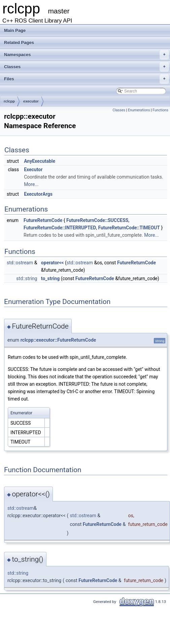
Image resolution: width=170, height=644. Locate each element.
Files (87, 79)
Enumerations (139, 110)
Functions (160, 110)
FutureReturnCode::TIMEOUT (129, 228)
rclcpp (9, 101)
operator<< (53, 263)
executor (31, 101)
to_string (50, 278)
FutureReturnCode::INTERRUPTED (60, 228)
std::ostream (20, 263)
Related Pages (19, 43)
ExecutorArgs (38, 194)
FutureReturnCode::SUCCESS (97, 220)
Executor (33, 169)
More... (31, 184)
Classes (87, 67)
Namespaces (87, 55)
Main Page (15, 30)
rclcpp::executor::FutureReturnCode (58, 340)
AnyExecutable (40, 161)
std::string (27, 278)
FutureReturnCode (43, 220)
